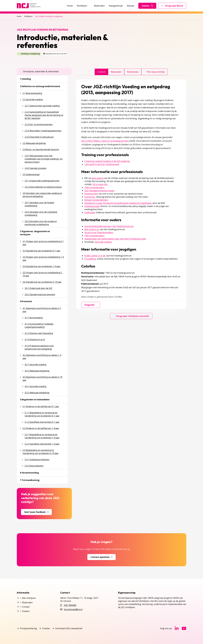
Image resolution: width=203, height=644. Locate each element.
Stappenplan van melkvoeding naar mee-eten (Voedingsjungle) (115, 239)
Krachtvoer (90, 197)
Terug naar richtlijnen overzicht (131, 316)
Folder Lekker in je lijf (95, 256)
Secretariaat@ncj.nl (73, 609)
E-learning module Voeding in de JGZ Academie (107, 161)
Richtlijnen (83, 6)
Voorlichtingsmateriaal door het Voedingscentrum (109, 226)
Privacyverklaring (28, 628)
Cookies (46, 628)
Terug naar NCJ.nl (174, 6)
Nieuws (131, 6)
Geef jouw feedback (36, 512)
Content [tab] (101, 72)
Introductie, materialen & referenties (39, 71)
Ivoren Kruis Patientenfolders (99, 233)
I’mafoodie (90, 212)
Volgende (91, 305)
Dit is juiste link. (100, 184)
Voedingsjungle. (92, 206)
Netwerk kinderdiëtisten (96, 200)
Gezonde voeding (103, 242)
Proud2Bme (90, 259)
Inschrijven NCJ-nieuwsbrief (69, 628)
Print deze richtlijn (154, 72)
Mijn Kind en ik (92, 229)
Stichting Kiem (91, 194)
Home (70, 6)
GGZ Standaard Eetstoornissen (99, 191)
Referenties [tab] (133, 72)
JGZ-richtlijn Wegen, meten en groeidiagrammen (105, 141)
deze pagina (98, 178)
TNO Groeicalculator (94, 187)
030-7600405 (70, 605)
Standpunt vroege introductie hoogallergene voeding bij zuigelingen (118, 203)
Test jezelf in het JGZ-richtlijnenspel (102, 164)
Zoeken (147, 6)
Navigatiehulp (116, 6)
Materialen (99, 6)
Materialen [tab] (116, 72)
